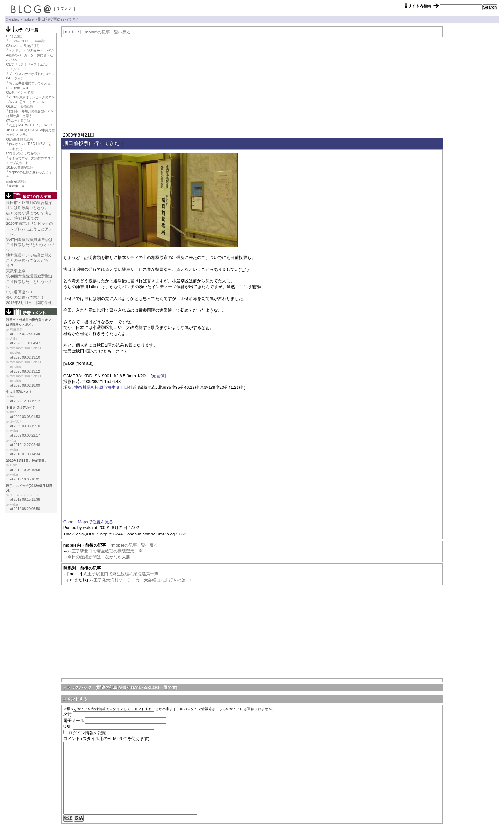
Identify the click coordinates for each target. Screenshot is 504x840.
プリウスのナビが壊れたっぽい (31, 74)
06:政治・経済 (17, 107)
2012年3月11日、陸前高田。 (30, 41)
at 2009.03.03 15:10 (25, 426)
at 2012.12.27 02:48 (25, 445)
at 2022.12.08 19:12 (25, 401)
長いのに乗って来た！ (25, 297)
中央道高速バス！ (22, 292)
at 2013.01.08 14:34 (25, 454)
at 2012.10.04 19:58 (25, 470)
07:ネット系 (15, 121)
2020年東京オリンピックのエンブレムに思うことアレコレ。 (30, 229)
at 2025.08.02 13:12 (25, 372)
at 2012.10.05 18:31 (25, 479)
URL (67, 727)
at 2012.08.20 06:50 (25, 509)
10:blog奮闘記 (17, 167)
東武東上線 (17, 186)
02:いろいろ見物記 (20, 46)
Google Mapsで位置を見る (88, 522)
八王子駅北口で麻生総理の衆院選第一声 (105, 551)
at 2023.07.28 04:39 (25, 334)
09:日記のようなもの (22, 153)
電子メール (74, 721)
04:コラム (14, 78)
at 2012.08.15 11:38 (25, 500)
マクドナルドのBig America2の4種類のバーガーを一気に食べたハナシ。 (30, 55)
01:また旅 (14, 36)
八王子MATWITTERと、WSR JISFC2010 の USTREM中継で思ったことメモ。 (31, 130)
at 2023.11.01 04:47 (25, 343)
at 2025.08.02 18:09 (25, 385)
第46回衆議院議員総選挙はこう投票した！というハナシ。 (29, 281)
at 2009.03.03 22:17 (25, 436)
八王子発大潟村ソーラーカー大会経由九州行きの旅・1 (141, 580)
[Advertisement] (252, 84)
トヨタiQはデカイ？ (21, 408)
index (14, 19)
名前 (67, 714)
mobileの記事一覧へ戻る (108, 32)
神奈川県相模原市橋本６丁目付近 (105, 387)
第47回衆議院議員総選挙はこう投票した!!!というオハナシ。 (31, 245)
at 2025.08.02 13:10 (25, 357)
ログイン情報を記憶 (87, 733)
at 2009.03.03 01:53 (25, 417)
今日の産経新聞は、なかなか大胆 (99, 557)
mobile (28, 19)
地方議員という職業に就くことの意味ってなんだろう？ (29, 260)
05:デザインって (18, 92)
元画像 (158, 376)
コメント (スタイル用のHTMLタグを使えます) (107, 739)
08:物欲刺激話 (17, 139)
